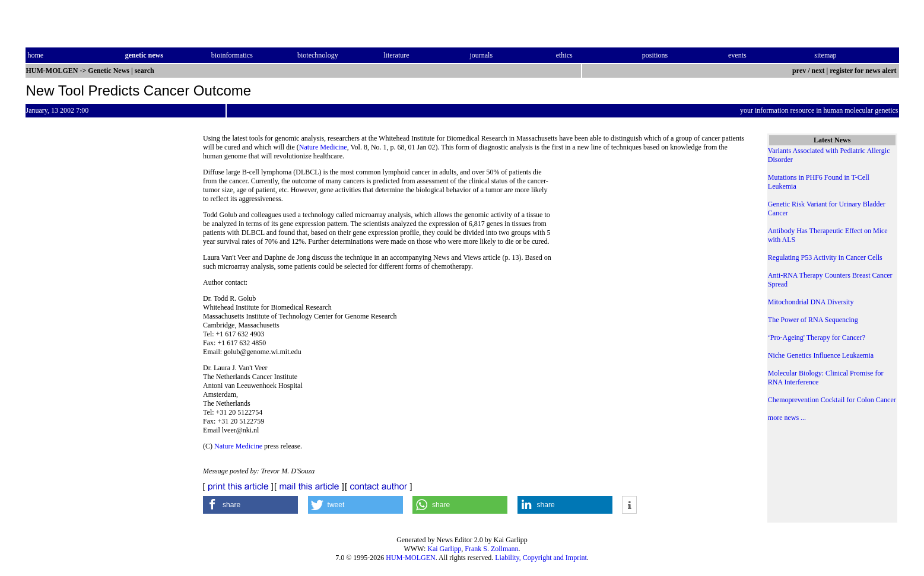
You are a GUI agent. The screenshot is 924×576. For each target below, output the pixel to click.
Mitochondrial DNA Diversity (811, 302)
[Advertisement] (651, 249)
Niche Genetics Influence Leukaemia (821, 355)
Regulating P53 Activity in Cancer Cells (825, 257)
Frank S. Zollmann (491, 549)
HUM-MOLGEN (410, 558)
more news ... (787, 418)
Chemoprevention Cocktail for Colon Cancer (832, 400)
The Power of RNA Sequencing (813, 320)
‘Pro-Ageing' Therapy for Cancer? (817, 338)
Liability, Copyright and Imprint (541, 558)
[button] (250, 505)
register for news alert (864, 71)
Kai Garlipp (444, 549)
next (818, 71)
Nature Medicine (323, 147)
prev (799, 71)
